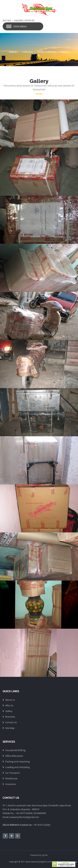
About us (10, 700)
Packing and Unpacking (17, 761)
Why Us (9, 705)
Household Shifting (15, 750)
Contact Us (11, 722)
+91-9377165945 (24, 813)
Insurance (10, 784)
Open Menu (20, 26)
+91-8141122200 (42, 825)
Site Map (10, 728)
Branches (10, 717)
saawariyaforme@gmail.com (24, 817)
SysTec (45, 855)
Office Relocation (14, 756)
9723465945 (40, 813)
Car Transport (13, 773)
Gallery (9, 711)
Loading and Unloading (17, 767)
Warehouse (11, 778)
